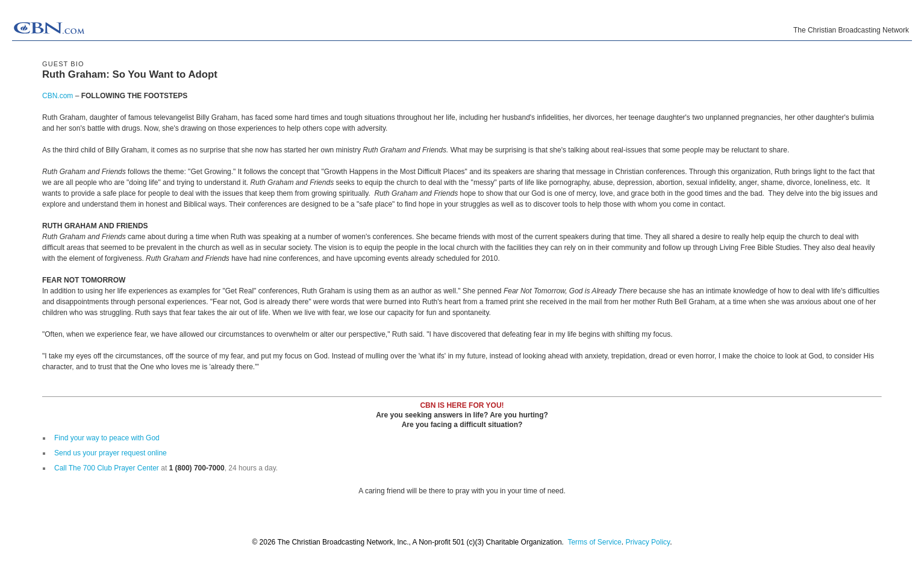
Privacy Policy (648, 542)
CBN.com (58, 96)
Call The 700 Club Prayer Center (107, 468)
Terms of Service (594, 542)
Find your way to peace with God (107, 438)
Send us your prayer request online (111, 453)
